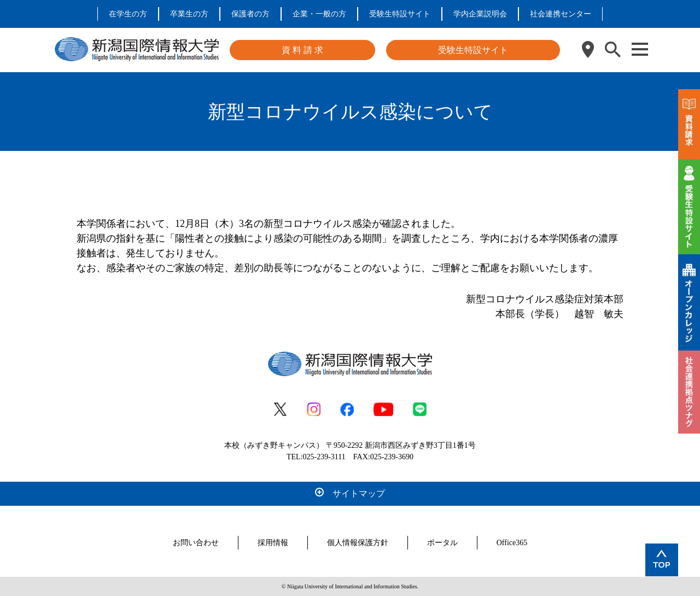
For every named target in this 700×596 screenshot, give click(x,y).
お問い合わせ (196, 543)
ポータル (442, 543)
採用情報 (273, 543)
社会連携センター (561, 14)
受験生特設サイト (400, 14)
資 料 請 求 (302, 50)
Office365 (512, 543)
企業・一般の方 (319, 14)
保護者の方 (250, 14)
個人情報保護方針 (358, 543)
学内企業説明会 (480, 14)
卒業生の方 (189, 14)
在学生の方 (128, 14)
